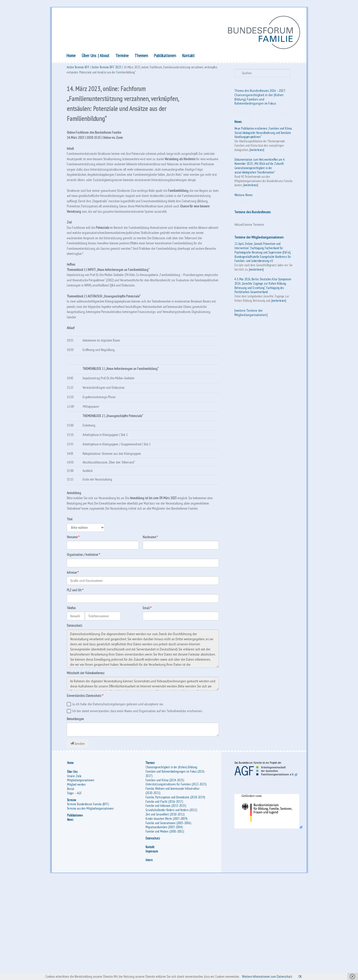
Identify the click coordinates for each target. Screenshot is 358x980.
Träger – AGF (74, 891)
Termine (122, 57)
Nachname (150, 623)
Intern (149, 958)
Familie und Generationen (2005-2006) (168, 921)
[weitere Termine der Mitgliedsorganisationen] (251, 314)
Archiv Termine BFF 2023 (107, 70)
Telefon (73, 697)
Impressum (152, 949)
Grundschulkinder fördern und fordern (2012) (171, 908)
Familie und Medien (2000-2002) (165, 929)
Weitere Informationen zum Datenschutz (282, 976)
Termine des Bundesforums (253, 213)
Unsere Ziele (74, 874)
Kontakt (188, 57)
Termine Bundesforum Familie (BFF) (88, 902)
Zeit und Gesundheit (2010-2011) (165, 912)
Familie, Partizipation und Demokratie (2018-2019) (175, 895)
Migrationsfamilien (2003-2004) (164, 925)
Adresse (72, 660)
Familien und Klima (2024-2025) (165, 878)
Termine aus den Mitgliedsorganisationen (90, 906)
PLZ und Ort (75, 679)
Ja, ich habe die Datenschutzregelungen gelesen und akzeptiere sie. (118, 798)
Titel (70, 604)
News (238, 123)
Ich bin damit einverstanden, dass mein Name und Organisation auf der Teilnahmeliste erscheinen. (137, 806)
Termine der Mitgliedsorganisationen (259, 238)
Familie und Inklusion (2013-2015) (166, 904)
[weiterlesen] (257, 151)
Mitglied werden (76, 882)
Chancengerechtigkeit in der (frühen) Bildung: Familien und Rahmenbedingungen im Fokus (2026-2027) (175, 869)
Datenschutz (76, 716)
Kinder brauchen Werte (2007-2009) (166, 916)
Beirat (71, 887)
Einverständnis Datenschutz (87, 788)
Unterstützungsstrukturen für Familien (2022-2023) (176, 882)
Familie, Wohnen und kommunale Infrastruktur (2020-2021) (173, 889)
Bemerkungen (77, 814)
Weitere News (243, 196)
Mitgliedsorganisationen (81, 878)
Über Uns (89, 57)
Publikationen (165, 57)
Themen (141, 57)
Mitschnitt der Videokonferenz (89, 764)
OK (320, 976)
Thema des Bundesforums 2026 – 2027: (260, 92)
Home (71, 57)
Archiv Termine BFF (78, 70)
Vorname (73, 623)
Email (147, 697)
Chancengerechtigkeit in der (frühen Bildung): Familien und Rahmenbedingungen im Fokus (259, 100)
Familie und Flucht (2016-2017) (164, 899)
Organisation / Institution (85, 641)
